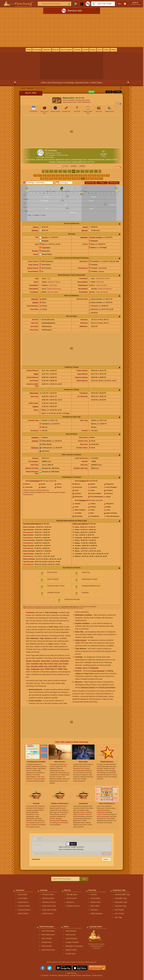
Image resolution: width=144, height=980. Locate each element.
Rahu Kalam (34, 393)
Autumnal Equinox (24, 910)
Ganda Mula (46, 661)
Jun (70, 171)
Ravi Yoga (118, 917)
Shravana (94, 241)
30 (96, 178)
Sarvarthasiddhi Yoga (122, 894)
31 (101, 178)
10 (76, 176)
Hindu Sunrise (71, 935)
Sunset (85, 227)
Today (102, 183)
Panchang (37, 50)
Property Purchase (73, 906)
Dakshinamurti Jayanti (63, 159)
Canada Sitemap (97, 975)
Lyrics (100, 50)
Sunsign (35, 302)
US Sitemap (45, 975)
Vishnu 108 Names (69, 100)
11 (81, 176)
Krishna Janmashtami (107, 687)
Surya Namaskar (98, 671)
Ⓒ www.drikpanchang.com (96, 946)
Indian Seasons (71, 931)
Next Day (114, 183)
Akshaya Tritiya (68, 98)
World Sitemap (72, 973)
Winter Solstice (23, 914)
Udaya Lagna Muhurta (80, 524)
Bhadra (29, 661)
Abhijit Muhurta (81, 640)
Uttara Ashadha (97, 237)
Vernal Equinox (23, 902)
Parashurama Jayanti (83, 100)
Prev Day (90, 183)
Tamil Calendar (47, 938)
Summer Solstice (24, 906)
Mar (56, 171)
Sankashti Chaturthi (88, 687)
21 (56, 178)
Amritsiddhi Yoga (121, 898)
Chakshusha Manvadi (63, 162)
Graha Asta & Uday (49, 906)
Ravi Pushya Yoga (51, 663)
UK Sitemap (53, 975)
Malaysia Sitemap (64, 975)
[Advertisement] (72, 31)
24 (69, 178)
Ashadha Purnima (111, 159)
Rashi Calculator (71, 938)
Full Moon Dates (48, 894)
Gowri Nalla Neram (48, 935)
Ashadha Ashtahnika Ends (96, 159)
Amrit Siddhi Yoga (55, 666)
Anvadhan (52, 162)
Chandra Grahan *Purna (79, 159)
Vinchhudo (55, 661)
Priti (43, 244)
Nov (91, 171)
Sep (82, 171)
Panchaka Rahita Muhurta (32, 524)
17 (108, 176)
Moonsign (35, 299)
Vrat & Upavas (66, 50)
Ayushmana (46, 248)
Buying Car (70, 902)
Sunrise (36, 227)
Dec (96, 171)
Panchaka (36, 661)
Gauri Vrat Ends (49, 159)
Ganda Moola (95, 898)
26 (78, 178)
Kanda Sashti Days (48, 950)
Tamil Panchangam (48, 931)
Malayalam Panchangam (74, 946)
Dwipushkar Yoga (121, 902)
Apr (60, 171)
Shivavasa (35, 448)
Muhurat (56, 50)
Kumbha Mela (70, 954)
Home (29, 50)
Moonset (85, 230)
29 (92, 178)
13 (90, 176)
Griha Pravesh (71, 898)
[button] (103, 4)
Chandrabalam (35, 481)
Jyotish (85, 50)
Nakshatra (84, 237)
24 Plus (82, 166)
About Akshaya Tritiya (70, 102)
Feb (51, 171)
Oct (87, 171)
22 (60, 178)
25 (74, 178)
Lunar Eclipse (23, 898)
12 (85, 176)
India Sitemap (86, 975)
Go (84, 879)
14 (94, 176)
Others (114, 50)
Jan (47, 171)
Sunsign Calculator (72, 942)
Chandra (78, 668)
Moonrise (35, 230)
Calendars (47, 50)
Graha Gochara (48, 914)
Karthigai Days (46, 942)
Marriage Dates (72, 894)
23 (65, 178)
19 (47, 178)
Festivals (77, 50)
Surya (85, 668)
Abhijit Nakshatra (97, 914)
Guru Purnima (31, 159)
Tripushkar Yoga (37, 663)
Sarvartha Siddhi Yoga (79, 162)
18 (42, 178)
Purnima (45, 237)
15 (99, 176)
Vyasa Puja (40, 159)
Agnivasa (35, 441)
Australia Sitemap (76, 975)
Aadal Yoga (90, 162)
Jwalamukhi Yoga (37, 669)
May (65, 171)
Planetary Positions (49, 902)
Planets (93, 50)
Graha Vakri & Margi (49, 910)
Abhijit (36, 374)
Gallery (106, 50)
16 (103, 176)
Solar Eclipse (23, 894)
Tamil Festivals (47, 946)
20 (51, 178)
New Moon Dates (48, 898)
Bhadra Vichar (96, 902)
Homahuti (35, 437)
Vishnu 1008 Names (84, 102)
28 (87, 178)
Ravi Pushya (119, 910)
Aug (78, 171)
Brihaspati (95, 668)
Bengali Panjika (71, 950)
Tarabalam (83, 481)
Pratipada (45, 241)
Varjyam (35, 406)
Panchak (94, 894)
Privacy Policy (96, 948)
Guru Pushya (119, 914)
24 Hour (74, 166)
